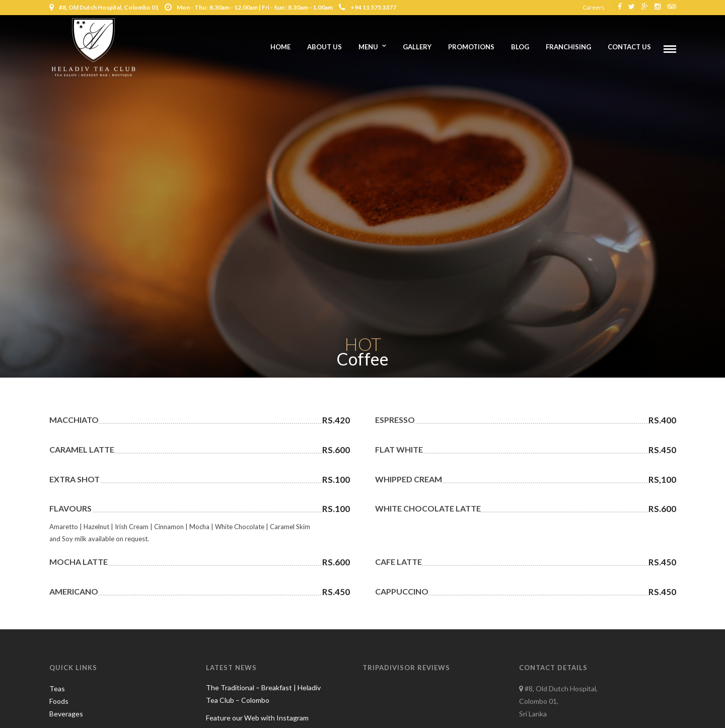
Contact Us (629, 47)
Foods (59, 701)
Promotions (471, 47)
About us (324, 47)
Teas (57, 688)
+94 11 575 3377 (368, 7)
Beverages (66, 714)
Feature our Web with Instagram (257, 718)
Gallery (417, 47)
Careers (594, 7)
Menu (368, 47)
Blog (520, 47)
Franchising (568, 47)
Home (280, 47)
